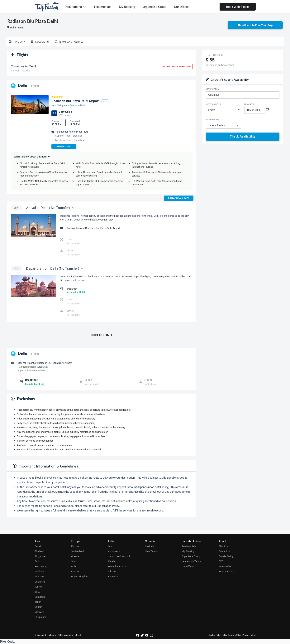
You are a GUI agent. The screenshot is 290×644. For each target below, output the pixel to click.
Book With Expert (238, 7)
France (75, 572)
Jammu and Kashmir (119, 556)
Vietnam (39, 577)
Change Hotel (64, 147)
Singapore (40, 556)
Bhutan (38, 607)
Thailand (39, 551)
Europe (75, 546)
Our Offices (182, 7)
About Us (223, 546)
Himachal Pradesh (118, 567)
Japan (38, 602)
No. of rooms (212, 119)
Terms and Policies (69, 42)
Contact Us (225, 551)
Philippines (40, 617)
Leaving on (250, 104)
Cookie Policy (226, 556)
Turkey (38, 587)
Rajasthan (114, 577)
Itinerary (17, 42)
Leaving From (213, 89)
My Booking (127, 7)
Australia (150, 546)
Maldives (39, 572)
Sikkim (112, 572)
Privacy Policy (226, 572)
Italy (74, 567)
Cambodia (40, 597)
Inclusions (40, 42)
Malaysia (39, 612)
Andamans (114, 551)
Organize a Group (155, 7)
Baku (37, 592)
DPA (221, 561)
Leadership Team (191, 561)
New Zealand (152, 551)
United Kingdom (80, 577)
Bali (37, 561)
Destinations (75, 7)
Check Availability (242, 137)
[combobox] (242, 95)
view (105, 101)
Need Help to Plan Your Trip (255, 25)
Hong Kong (40, 567)
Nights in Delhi (213, 104)
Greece (75, 556)
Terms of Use (226, 567)
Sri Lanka (40, 582)
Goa (110, 546)
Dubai (38, 546)
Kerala (112, 561)
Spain (74, 561)
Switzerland (78, 551)
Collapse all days (179, 198)
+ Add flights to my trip (177, 67)
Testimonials (102, 7)
